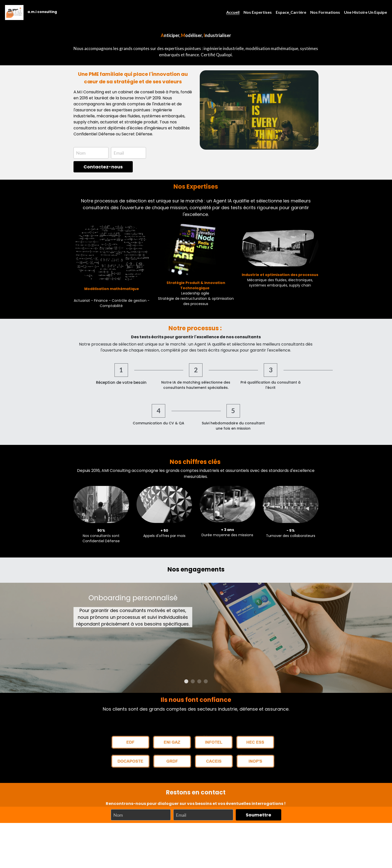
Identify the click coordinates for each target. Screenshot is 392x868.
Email (119, 153)
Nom (81, 153)
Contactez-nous (103, 167)
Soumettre (258, 785)
